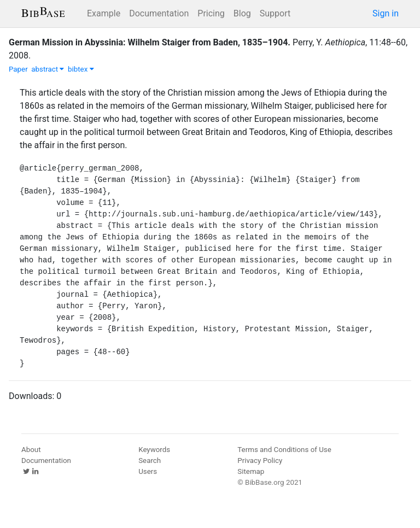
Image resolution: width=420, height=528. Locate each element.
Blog (242, 13)
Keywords (154, 450)
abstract (48, 69)
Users (148, 471)
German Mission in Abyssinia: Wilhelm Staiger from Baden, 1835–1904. (150, 42)
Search (150, 460)
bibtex (81, 69)
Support (275, 13)
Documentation (159, 13)
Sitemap (251, 471)
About (31, 450)
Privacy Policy (260, 460)
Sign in (386, 13)
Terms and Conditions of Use (284, 450)
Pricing (211, 13)
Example (104, 13)
